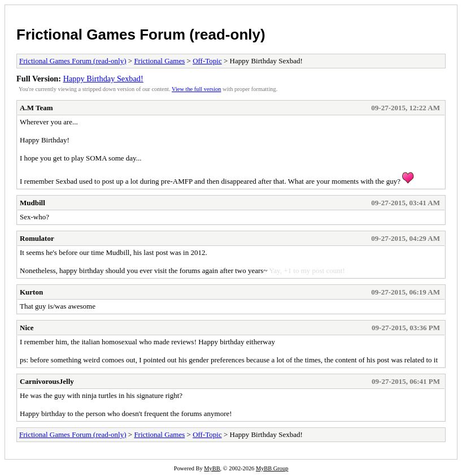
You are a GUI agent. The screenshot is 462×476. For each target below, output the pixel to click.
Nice (27, 328)
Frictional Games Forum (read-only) (141, 34)
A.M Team (36, 108)
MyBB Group (272, 468)
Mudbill (32, 203)
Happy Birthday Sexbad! (103, 79)
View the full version (196, 89)
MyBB (212, 468)
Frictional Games (159, 61)
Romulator (37, 238)
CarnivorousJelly (47, 381)
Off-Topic (207, 61)
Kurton (31, 292)
